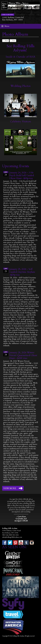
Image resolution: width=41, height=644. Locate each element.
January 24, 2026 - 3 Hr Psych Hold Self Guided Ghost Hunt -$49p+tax (22, 175)
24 (6, 174)
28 (6, 354)
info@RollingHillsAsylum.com (12, 537)
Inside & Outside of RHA (20, 57)
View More (10, 488)
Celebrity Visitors (20, 122)
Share (6, 41)
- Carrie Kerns (21, 517)
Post (13, 41)
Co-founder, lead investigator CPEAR (21, 520)
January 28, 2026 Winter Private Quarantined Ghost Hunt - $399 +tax (23, 355)
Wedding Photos (21, 86)
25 (6, 270)
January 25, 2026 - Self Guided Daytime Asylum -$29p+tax (22, 272)
